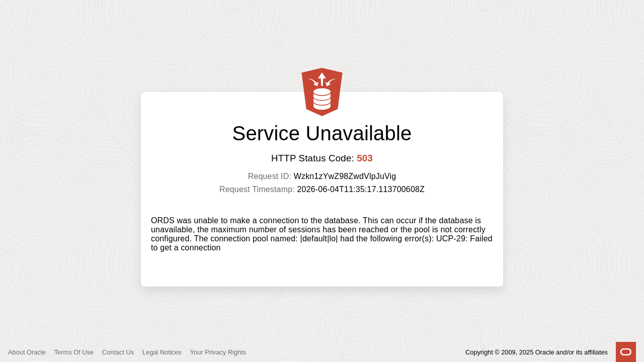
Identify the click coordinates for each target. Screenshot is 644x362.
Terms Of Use (74, 352)
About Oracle (27, 352)
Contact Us (118, 352)
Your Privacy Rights (218, 352)
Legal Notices (162, 352)
